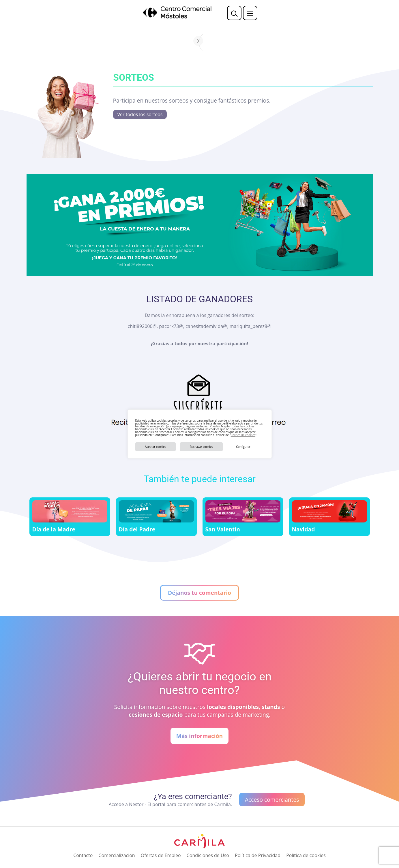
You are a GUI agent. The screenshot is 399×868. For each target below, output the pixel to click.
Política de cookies (243, 435)
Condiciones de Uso (208, 855)
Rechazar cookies (201, 447)
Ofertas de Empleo (161, 855)
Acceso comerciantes (272, 800)
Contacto (83, 855)
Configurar (243, 447)
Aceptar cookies (156, 447)
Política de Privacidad (258, 855)
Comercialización (117, 855)
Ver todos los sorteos (140, 114)
